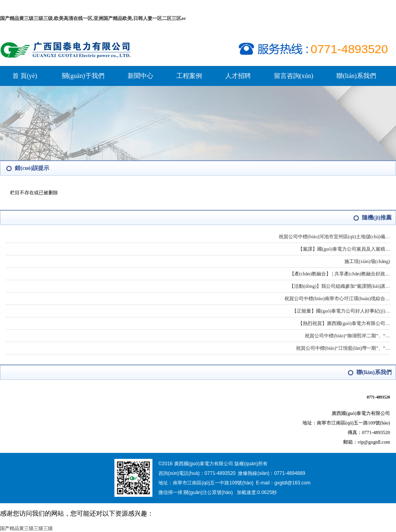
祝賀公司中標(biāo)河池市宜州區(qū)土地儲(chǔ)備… (334, 237)
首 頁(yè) (25, 76)
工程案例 (189, 76)
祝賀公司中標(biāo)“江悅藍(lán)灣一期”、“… (343, 348)
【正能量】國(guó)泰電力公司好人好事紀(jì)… (341, 311)
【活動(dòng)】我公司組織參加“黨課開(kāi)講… (340, 286)
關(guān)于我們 (83, 76)
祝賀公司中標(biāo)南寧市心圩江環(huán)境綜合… (337, 299)
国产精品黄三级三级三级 (26, 528)
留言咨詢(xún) (294, 76)
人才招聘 (238, 76)
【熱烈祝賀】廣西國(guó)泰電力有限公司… (344, 323)
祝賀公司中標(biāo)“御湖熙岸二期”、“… (347, 336)
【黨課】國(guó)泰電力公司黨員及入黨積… (344, 249)
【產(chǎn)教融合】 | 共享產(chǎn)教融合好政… (340, 274)
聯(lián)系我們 (356, 76)
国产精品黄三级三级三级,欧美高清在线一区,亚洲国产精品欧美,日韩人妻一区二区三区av (93, 18)
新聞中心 (140, 76)
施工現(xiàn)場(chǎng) (367, 261)
